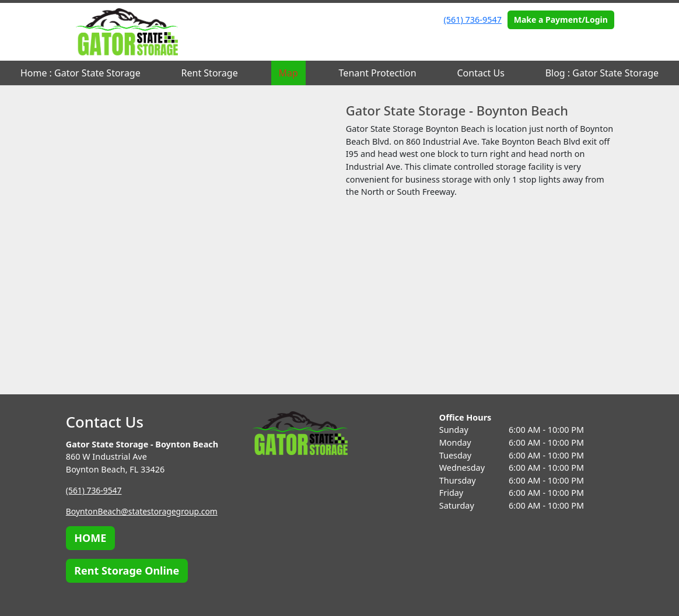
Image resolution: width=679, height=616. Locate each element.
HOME (90, 538)
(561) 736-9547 (473, 20)
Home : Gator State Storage (80, 73)
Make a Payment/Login (561, 20)
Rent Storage (210, 73)
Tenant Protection (378, 73)
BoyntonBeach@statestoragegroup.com (145, 511)
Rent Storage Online (127, 570)
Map (288, 73)
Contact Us (480, 73)
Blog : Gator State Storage (602, 73)
